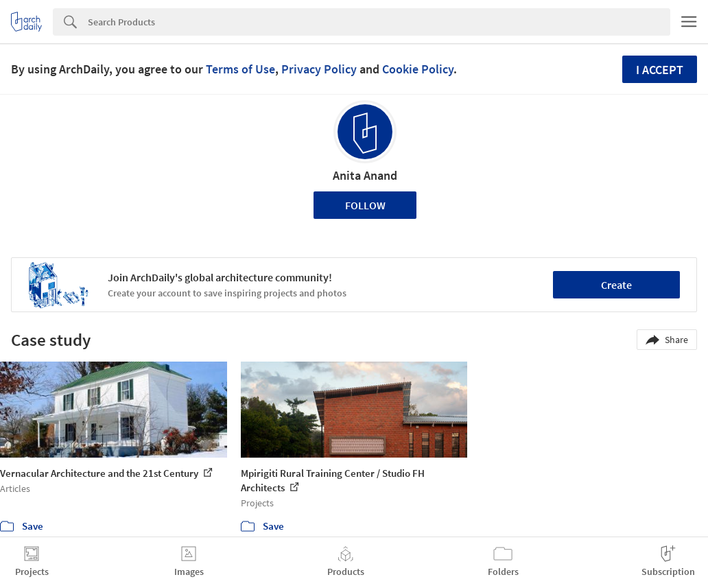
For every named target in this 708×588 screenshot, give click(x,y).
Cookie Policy (418, 69)
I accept (660, 70)
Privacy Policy (319, 69)
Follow (365, 205)
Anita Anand (365, 175)
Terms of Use (240, 69)
